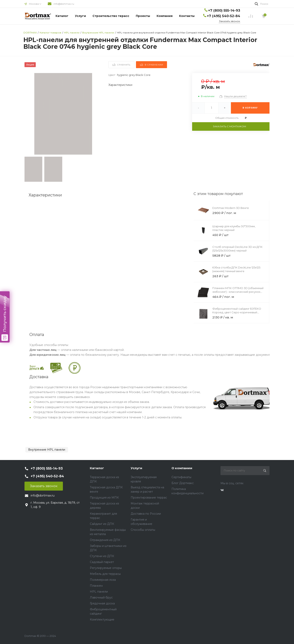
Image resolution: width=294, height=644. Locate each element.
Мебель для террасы (105, 574)
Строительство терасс (111, 16)
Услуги (80, 16)
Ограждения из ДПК (105, 540)
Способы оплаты (143, 530)
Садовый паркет (102, 562)
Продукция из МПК (104, 498)
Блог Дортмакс (183, 483)
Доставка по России (146, 514)
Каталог (62, 16)
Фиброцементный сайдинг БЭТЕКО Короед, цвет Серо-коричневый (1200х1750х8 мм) (237, 312)
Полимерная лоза (103, 580)
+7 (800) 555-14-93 (224, 11)
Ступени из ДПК (102, 556)
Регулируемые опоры (106, 568)
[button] (97, 114)
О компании (182, 468)
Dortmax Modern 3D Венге (231, 208)
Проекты (143, 16)
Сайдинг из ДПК (102, 524)
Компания (165, 16)
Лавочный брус (101, 597)
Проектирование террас (149, 498)
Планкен (96, 586)
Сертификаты (181, 477)
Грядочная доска (102, 603)
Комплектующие (102, 620)
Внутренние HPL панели (47, 450)
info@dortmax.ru (64, 4)
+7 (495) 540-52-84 (223, 16)
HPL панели (99, 592)
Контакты (187, 16)
